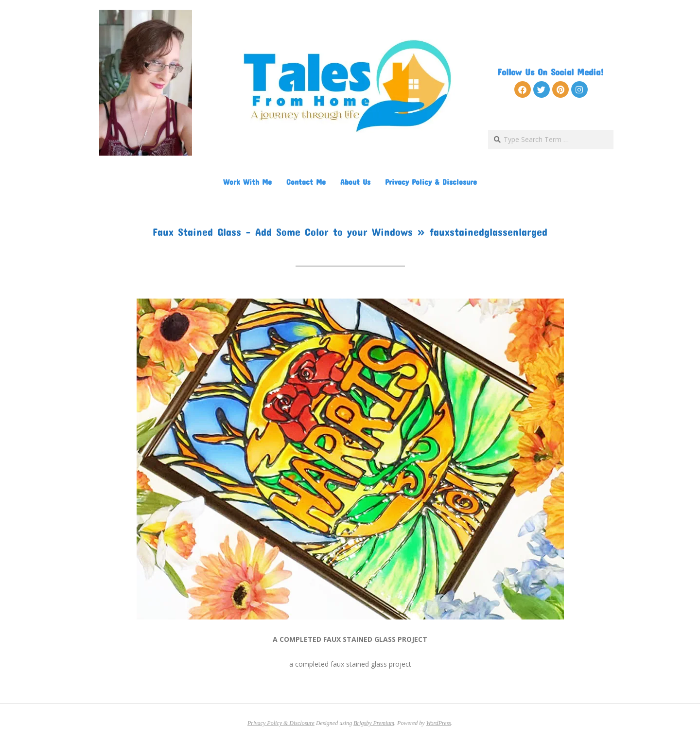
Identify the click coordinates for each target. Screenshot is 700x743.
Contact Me (306, 182)
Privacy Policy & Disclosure (431, 182)
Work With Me (247, 182)
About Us (355, 182)
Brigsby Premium (374, 723)
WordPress (439, 723)
